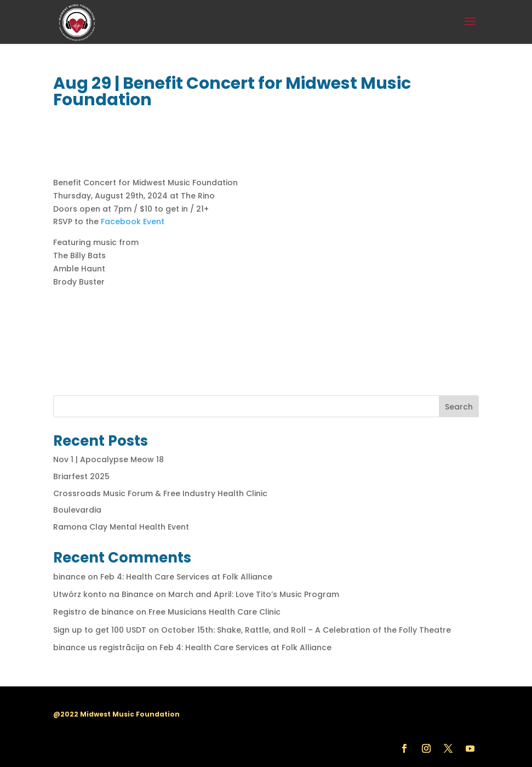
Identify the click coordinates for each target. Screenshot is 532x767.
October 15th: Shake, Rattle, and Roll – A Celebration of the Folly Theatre (306, 630)
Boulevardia (77, 510)
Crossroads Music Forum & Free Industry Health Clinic (160, 493)
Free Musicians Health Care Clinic (214, 612)
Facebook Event (133, 221)
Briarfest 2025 (81, 476)
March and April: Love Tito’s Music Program (254, 594)
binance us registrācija (99, 647)
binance (69, 577)
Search (459, 407)
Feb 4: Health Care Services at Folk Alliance (186, 577)
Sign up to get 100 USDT (100, 630)
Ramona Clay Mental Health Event (121, 527)
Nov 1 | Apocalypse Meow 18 (108, 459)
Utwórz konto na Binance (103, 594)
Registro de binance (93, 612)
